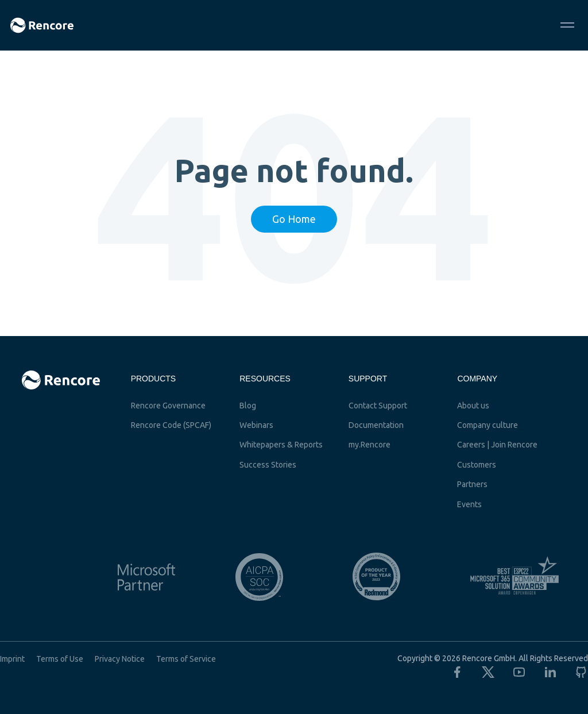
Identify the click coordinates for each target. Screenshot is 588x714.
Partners (472, 484)
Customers (477, 465)
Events (469, 504)
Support (368, 379)
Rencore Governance (168, 406)
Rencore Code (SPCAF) (171, 425)
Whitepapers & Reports (281, 445)
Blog (248, 406)
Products (154, 379)
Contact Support (378, 406)
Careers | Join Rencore (497, 445)
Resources (265, 379)
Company (477, 379)
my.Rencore (370, 445)
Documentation (376, 425)
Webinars (256, 425)
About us (473, 406)
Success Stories (268, 465)
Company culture (488, 425)
